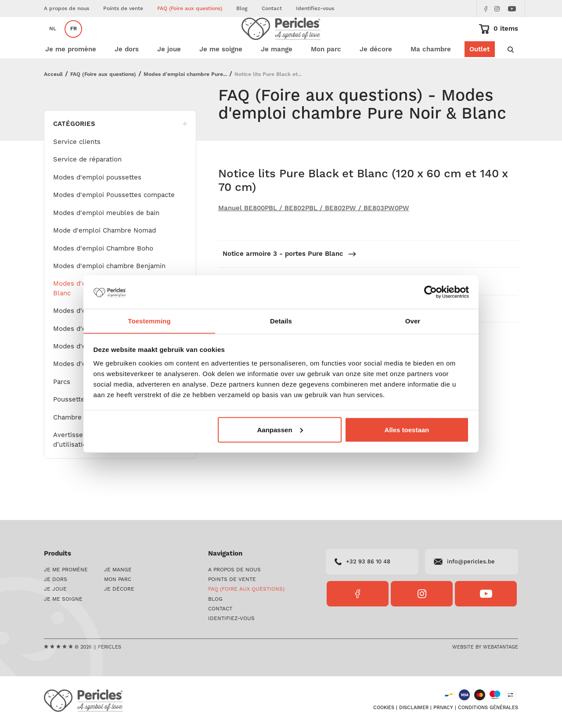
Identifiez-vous (315, 9)
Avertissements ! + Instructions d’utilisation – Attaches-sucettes (105, 466)
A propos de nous (67, 9)
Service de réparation (87, 186)
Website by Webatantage (485, 649)
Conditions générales (488, 711)
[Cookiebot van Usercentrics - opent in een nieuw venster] (431, 292)
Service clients (77, 168)
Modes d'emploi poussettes (97, 204)
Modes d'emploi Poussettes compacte (114, 221)
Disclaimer (414, 711)
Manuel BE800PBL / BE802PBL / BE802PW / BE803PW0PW (314, 235)
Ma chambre (430, 76)
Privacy (443, 711)
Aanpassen (280, 430)
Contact (272, 9)
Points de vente (123, 9)
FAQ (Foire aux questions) (190, 9)
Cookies (384, 711)
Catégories (120, 150)
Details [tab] (281, 321)
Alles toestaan (407, 430)
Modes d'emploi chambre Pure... (185, 101)
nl (53, 42)
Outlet (479, 76)
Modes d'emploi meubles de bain (106, 239)
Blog (242, 9)
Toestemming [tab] (149, 321)
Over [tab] (413, 321)
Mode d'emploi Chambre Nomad (104, 257)
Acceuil (53, 101)
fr (74, 42)
